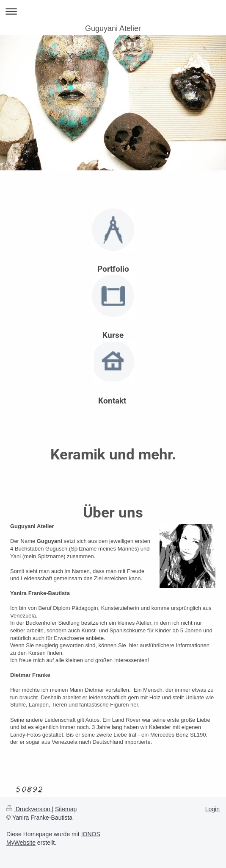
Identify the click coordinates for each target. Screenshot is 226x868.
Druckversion (29, 809)
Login (212, 809)
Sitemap (66, 809)
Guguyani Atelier (113, 28)
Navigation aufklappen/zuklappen (113, 11)
